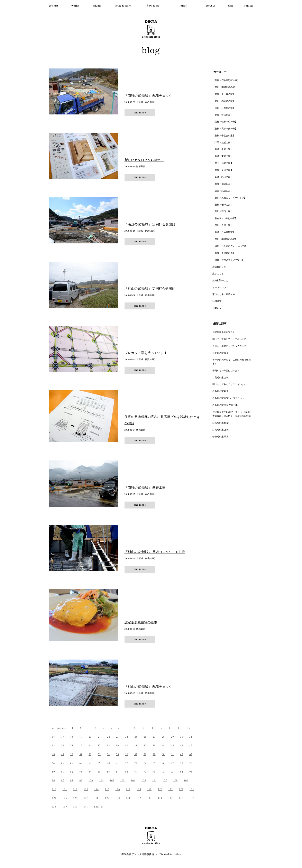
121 (170, 789)
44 (163, 746)
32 (53, 746)
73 (136, 763)
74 (145, 763)
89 (136, 772)
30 (182, 737)
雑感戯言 (217, 301)
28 (163, 737)
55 (117, 754)
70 (108, 763)
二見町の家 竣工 (221, 353)
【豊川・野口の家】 (223, 211)
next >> (99, 807)
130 (118, 798)
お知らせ (217, 308)
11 (152, 728)
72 (127, 763)
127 (86, 798)
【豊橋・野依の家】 (223, 115)
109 (186, 781)
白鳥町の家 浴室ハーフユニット (228, 398)
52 (90, 754)
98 (72, 781)
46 (182, 746)
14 (179, 728)
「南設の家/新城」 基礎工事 (145, 488)
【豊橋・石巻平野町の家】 (226, 80)
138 (54, 807)
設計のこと (218, 273)
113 (86, 789)
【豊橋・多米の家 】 (223, 170)
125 (65, 798)
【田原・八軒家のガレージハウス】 (230, 246)
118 (139, 789)
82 (72, 772)
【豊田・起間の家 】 (223, 163)
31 (191, 737)
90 (145, 772)
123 (192, 789)
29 (172, 737)
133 (149, 798)
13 (170, 728)
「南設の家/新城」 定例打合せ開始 (150, 224)
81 (63, 772)
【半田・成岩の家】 (223, 142)
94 (182, 772)
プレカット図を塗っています (146, 353)
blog (230, 6)
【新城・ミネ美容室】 (224, 232)
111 (65, 789)
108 (175, 781)
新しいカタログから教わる (144, 160)
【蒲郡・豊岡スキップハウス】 (228, 260)
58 (145, 754)
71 (117, 763)
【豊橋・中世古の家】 (224, 136)
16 (53, 737)
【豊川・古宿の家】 (223, 225)
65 (63, 763)
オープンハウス (220, 287)
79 (191, 763)
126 (75, 798)
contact (248, 6)
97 (63, 781)
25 (136, 737)
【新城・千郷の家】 (223, 149)
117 (128, 789)
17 (63, 737)
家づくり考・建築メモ (224, 294)
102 (112, 781)
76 (163, 763)
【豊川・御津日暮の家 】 (225, 87)
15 (189, 728)
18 (72, 737)
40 (127, 746)
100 (91, 781)
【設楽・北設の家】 (223, 191)
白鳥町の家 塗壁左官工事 (225, 405)
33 (63, 746)
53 (99, 754)
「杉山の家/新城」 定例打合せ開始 (150, 288)
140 (75, 807)
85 (99, 772)
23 (117, 737)
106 (154, 781)
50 (72, 754)
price (184, 6)
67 (81, 763)
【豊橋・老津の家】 (223, 205)
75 (154, 763)
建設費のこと (219, 267)
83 (81, 772)
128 (96, 798)
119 (149, 789)
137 (192, 798)
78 (182, 763)
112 (75, 789)
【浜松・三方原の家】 (224, 108)
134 (160, 798)
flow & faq (153, 6)
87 (117, 772)
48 (53, 754)
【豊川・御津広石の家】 (225, 239)
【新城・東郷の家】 (223, 156)
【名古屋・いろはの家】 (225, 218)
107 (165, 781)
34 (72, 746)
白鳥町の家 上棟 (221, 430)
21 (99, 737)
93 (172, 772)
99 (81, 781)
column (97, 6)
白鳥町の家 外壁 (221, 423)
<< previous (59, 728)
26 (145, 737)
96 (53, 781)
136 (181, 798)
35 (81, 746)
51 (81, 754)
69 (99, 763)
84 (90, 772)
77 (172, 763)
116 (118, 789)
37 (99, 746)
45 (172, 746)
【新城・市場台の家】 (224, 253)
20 (90, 737)
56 (127, 754)
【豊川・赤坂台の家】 (224, 101)
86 (108, 772)
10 (143, 728)
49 (63, 754)
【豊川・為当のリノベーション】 (229, 198)
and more (140, 113)
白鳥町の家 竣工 (221, 391)
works (75, 6)
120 (160, 789)
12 (161, 728)
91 (154, 772)
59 (154, 754)
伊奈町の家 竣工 (221, 437)
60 (163, 754)
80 (53, 772)
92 (163, 772)
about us (211, 6)
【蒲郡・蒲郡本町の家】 (225, 122)
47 (191, 746)
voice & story (123, 6)
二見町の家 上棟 (221, 377)
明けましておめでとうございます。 (230, 339)
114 (96, 789)
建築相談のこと (220, 280)
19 (81, 737)
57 (136, 754)
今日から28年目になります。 (227, 371)
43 (154, 746)
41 (136, 746)
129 (107, 798)
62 (182, 754)
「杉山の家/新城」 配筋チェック (148, 687)
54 (108, 754)
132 (139, 798)
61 (172, 754)
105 (144, 781)
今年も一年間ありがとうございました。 (233, 346)
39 (117, 746)
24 (127, 737)
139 (65, 807)
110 (54, 789)
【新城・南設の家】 (223, 184)
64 (53, 763)
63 (191, 754)
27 (154, 737)
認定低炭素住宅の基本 (141, 622)
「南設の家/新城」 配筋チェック (148, 96)
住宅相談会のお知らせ (224, 332)
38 (108, 746)
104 (133, 781)
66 (72, 763)
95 (191, 772)
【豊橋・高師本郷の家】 (225, 129)
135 (170, 798)
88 (127, 772)
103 (122, 781)
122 (181, 789)
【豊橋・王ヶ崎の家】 (224, 94)
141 (86, 807)
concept (53, 6)
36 (90, 746)
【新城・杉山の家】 (223, 177)
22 (108, 737)
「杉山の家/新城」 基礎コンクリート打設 (155, 552)
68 (90, 763)
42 (145, 746)
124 (54, 798)
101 (101, 781)
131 (128, 798)
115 (107, 789)
